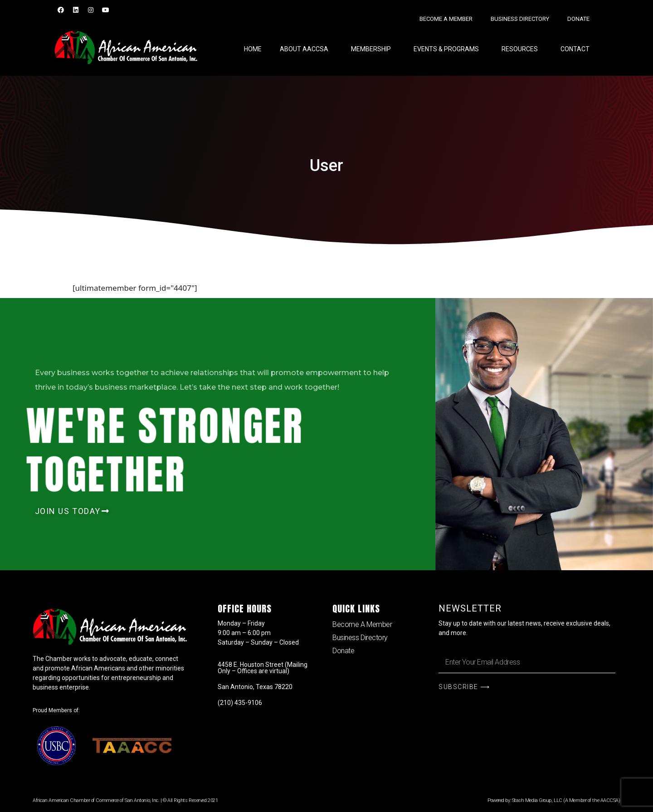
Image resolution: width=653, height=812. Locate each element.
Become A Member (446, 19)
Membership (373, 49)
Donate (578, 19)
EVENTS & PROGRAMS (448, 49)
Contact (575, 49)
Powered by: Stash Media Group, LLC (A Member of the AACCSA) (554, 800)
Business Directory (520, 19)
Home (253, 49)
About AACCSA (306, 49)
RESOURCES (522, 49)
